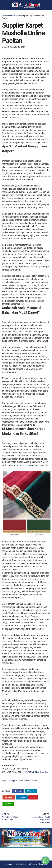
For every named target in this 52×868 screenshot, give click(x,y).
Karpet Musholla (14, 16)
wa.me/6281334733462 (37, 772)
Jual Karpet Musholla (15, 781)
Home (4, 16)
